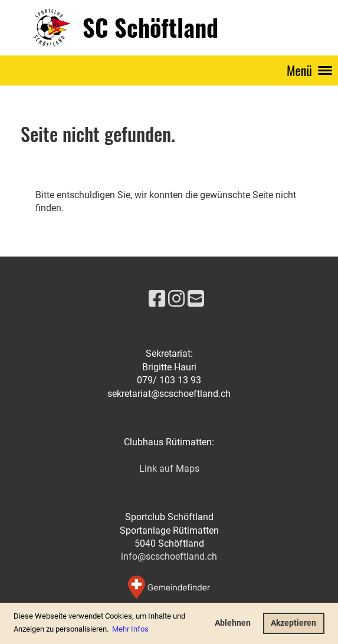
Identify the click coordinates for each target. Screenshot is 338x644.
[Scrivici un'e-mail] (196, 299)
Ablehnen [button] (233, 623)
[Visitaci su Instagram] (176, 299)
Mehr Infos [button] (130, 629)
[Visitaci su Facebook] (157, 299)
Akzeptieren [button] (293, 623)
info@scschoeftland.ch (169, 556)
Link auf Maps (169, 469)
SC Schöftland (150, 27)
